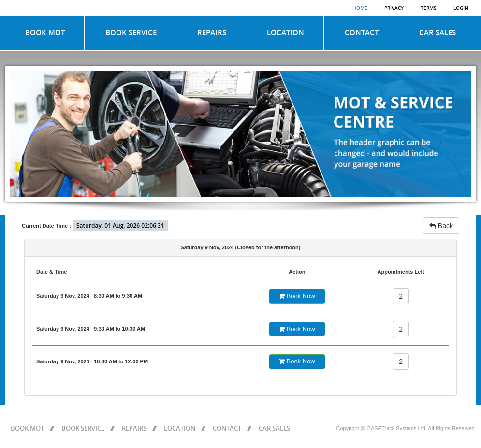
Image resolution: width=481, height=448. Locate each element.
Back (441, 226)
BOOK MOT (45, 33)
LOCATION (285, 33)
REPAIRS (212, 33)
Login (461, 8)
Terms (429, 8)
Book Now (297, 296)
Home (360, 8)
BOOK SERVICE (131, 33)
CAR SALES (437, 33)
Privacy (394, 8)
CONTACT (362, 33)
